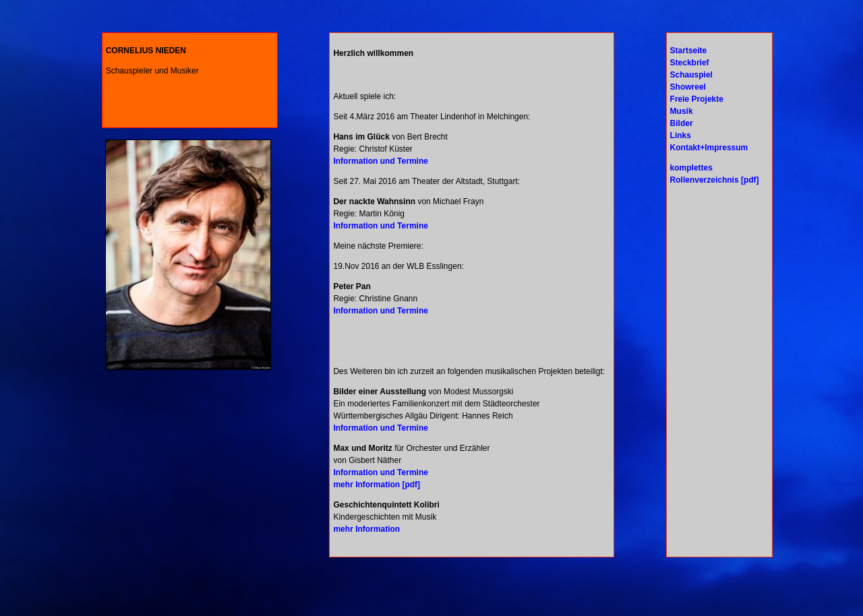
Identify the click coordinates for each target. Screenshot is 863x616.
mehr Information (366, 529)
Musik (682, 111)
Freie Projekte (697, 99)
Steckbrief (690, 63)
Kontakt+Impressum (709, 148)
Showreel (688, 87)
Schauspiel (691, 75)
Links (681, 135)
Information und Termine (380, 161)
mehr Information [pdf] (377, 485)
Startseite (689, 51)
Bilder (682, 123)
